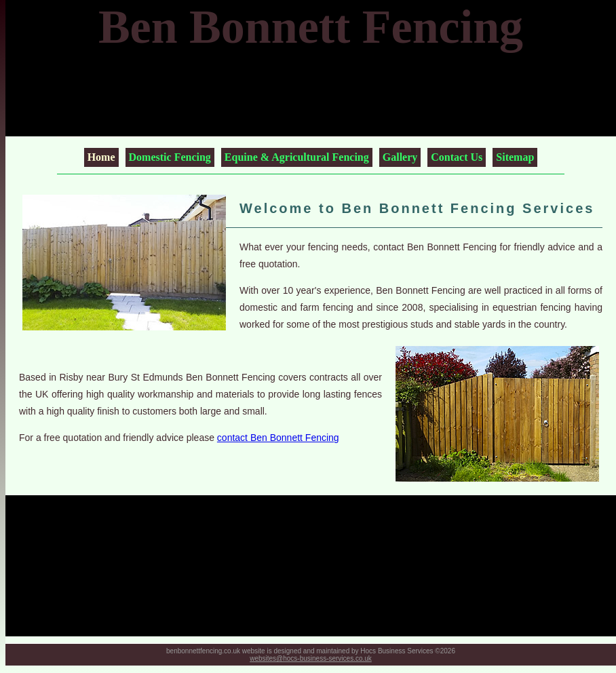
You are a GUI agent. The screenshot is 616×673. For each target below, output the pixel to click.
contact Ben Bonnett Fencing (278, 438)
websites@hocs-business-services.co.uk (311, 658)
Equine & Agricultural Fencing (297, 157)
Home (101, 157)
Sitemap (515, 157)
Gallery (400, 157)
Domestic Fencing (170, 157)
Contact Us (457, 157)
